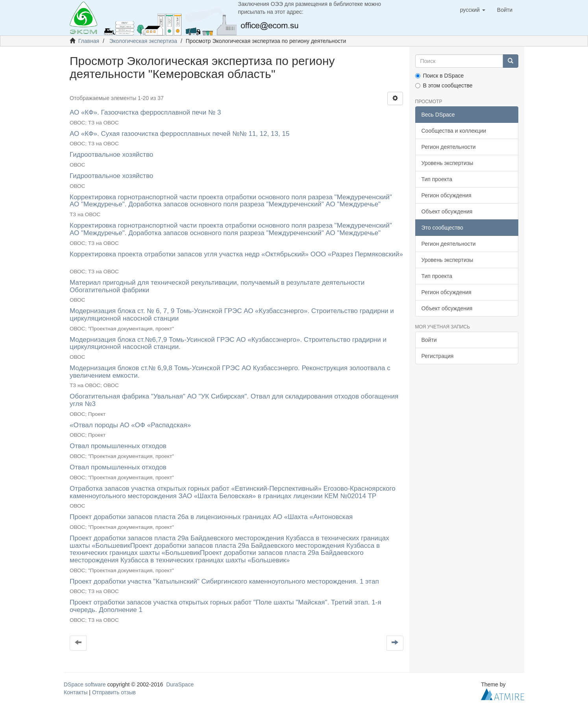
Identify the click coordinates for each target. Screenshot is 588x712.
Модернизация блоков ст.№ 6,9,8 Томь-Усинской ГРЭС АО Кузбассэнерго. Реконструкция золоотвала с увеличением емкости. (230, 372)
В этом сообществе (444, 85)
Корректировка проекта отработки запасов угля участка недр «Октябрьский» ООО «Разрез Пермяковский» (236, 254)
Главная (89, 41)
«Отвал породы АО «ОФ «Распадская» (130, 425)
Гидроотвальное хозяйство (111, 155)
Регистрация (438, 356)
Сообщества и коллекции (454, 131)
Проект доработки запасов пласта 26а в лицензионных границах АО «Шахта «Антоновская (211, 517)
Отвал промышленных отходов (118, 446)
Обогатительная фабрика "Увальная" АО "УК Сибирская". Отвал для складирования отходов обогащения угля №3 (234, 400)
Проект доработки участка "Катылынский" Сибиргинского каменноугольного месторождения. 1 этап (224, 581)
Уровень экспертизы (447, 163)
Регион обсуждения (447, 195)
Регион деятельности (449, 147)
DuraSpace (180, 684)
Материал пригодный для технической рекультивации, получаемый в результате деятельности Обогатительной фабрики (217, 286)
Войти (429, 340)
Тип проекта (437, 179)
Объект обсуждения (447, 211)
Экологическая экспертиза (143, 41)
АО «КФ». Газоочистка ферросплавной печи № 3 (145, 112)
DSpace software (85, 684)
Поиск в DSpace (440, 76)
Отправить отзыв (114, 692)
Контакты (76, 692)
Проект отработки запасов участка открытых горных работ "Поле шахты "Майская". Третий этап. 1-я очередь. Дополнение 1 (226, 606)
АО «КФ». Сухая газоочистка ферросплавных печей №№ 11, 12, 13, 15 (179, 134)
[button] (473, 10)
